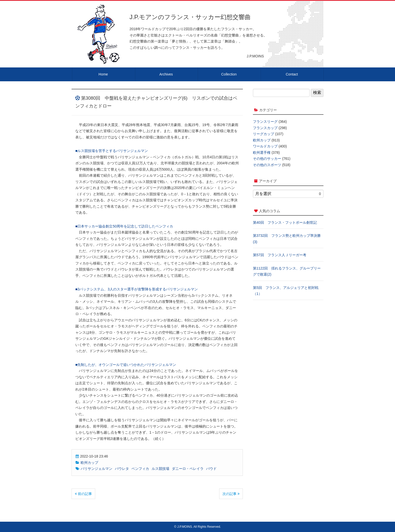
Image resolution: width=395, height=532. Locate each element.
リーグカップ (264, 134)
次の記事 (231, 494)
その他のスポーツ (267, 165)
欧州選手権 (262, 153)
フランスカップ (265, 128)
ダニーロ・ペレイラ (188, 469)
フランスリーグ (265, 122)
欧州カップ (89, 463)
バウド (211, 469)
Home (103, 74)
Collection (229, 74)
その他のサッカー (267, 159)
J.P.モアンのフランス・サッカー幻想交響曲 (190, 17)
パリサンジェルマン (96, 469)
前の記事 (83, 494)
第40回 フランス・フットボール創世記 (285, 222)
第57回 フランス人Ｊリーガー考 (280, 255)
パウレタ (122, 469)
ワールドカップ (265, 146)
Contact (292, 74)
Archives (166, 74)
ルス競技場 (160, 469)
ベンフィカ (140, 469)
